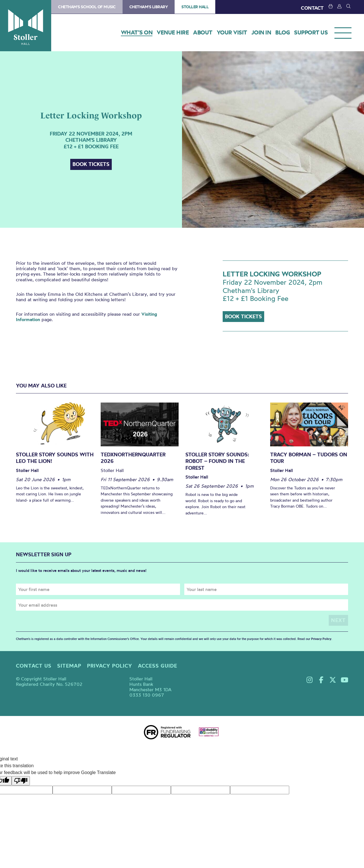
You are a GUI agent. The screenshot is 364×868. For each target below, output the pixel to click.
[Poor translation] (21, 781)
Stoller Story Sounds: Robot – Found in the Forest (217, 461)
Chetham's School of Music (87, 7)
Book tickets (91, 164)
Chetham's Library (149, 7)
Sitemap (69, 665)
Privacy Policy (321, 639)
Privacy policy (110, 665)
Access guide (158, 665)
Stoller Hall (26, 26)
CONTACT (312, 8)
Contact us (34, 665)
